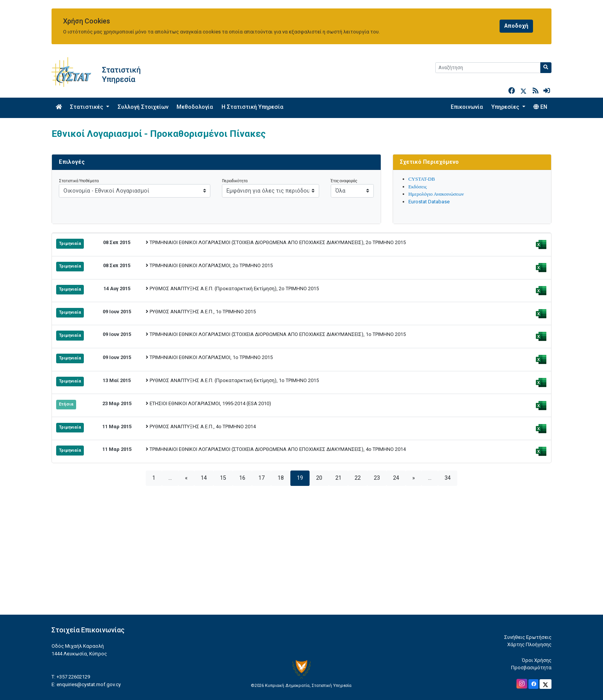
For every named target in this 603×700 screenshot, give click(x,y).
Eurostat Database (429, 202)
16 (242, 478)
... (170, 478)
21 (338, 478)
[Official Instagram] (522, 684)
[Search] (488, 68)
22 (358, 478)
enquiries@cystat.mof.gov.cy (89, 684)
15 (223, 478)
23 (377, 478)
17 (262, 478)
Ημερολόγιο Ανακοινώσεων (436, 194)
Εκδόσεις (418, 187)
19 (300, 478)
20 (319, 478)
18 (281, 478)
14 (204, 478)
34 (448, 478)
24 (396, 478)
